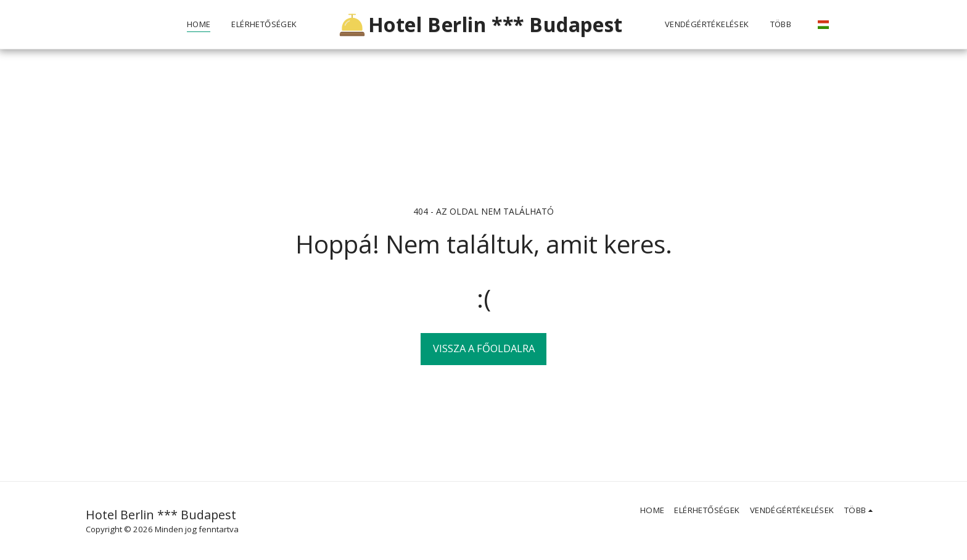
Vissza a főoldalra (484, 348)
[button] (839, 25)
